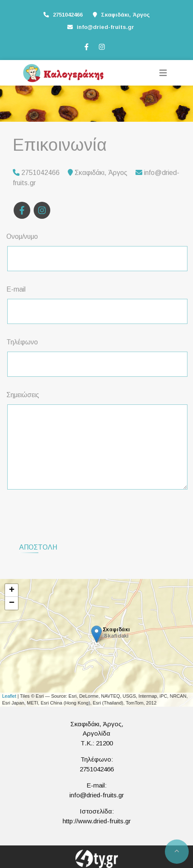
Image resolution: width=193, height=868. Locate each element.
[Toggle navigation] (163, 73)
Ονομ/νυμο (22, 236)
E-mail (16, 289)
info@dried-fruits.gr (105, 27)
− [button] (12, 603)
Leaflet (9, 696)
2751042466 (97, 769)
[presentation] (73, 513)
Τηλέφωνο (22, 342)
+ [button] (12, 590)
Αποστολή (38, 547)
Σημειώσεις (23, 395)
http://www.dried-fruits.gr (97, 821)
